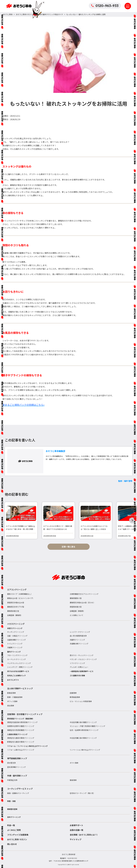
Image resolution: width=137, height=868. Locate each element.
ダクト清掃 (74, 763)
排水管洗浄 (11, 763)
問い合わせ (12, 844)
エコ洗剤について (76, 615)
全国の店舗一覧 (76, 830)
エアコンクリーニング (17, 589)
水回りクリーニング (15, 628)
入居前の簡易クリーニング (17, 734)
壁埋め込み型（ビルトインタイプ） (21, 598)
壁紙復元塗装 (12, 809)
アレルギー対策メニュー (79, 667)
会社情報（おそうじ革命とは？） (84, 835)
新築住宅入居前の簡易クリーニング (21, 742)
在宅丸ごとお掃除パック (16, 675)
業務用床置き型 (13, 611)
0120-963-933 (105, 6)
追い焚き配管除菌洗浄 (78, 636)
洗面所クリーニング (77, 640)
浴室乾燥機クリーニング (16, 640)
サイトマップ (76, 839)
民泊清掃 (11, 706)
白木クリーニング (14, 817)
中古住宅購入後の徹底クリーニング (83, 722)
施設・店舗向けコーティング (18, 793)
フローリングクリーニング (17, 655)
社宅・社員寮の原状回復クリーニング (84, 730)
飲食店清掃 (11, 693)
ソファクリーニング (77, 663)
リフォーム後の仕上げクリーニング (21, 750)
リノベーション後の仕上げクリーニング (85, 750)
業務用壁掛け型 (76, 598)
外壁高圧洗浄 (12, 780)
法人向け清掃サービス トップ (20, 688)
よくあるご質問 (14, 830)
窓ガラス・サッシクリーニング (82, 655)
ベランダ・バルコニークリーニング (83, 659)
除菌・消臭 (11, 801)
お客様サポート (76, 825)
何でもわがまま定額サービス (18, 671)
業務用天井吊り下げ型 (16, 607)
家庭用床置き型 (76, 607)
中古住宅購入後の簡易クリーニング (83, 738)
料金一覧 (11, 825)
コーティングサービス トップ (20, 789)
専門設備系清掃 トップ (17, 758)
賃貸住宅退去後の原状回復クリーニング (22, 722)
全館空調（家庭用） (77, 611)
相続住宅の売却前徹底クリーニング (21, 730)
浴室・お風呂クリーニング (17, 636)
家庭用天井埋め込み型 (16, 603)
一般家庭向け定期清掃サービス (82, 671)
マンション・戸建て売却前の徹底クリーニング (87, 726)
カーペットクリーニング (16, 659)
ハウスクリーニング (16, 624)
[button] (132, 520)
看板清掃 (73, 780)
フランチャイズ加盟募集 (18, 835)
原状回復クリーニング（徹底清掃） (21, 719)
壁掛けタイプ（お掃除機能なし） (20, 594)
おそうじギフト (13, 680)
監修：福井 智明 (125, 481)
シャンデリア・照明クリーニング (20, 667)
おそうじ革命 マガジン (17, 839)
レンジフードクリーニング (80, 632)
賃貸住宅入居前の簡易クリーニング (21, 738)
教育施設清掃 (75, 697)
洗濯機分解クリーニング (79, 644)
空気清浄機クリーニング (16, 767)
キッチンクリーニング (16, 632)
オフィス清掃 (12, 701)
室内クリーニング (14, 652)
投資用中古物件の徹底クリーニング (21, 726)
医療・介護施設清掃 (15, 697)
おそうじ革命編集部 (55, 451)
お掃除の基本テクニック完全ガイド (50, 14)
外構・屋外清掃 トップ (17, 776)
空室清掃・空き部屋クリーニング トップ (25, 714)
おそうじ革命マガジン (24, 14)
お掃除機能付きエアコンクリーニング (84, 594)
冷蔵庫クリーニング (15, 647)
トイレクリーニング (15, 644)
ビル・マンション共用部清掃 (81, 701)
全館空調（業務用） (15, 615)
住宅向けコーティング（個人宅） (82, 793)
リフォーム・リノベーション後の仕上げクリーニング (27, 746)
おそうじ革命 (7, 14)
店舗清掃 (73, 693)
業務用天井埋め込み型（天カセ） (82, 603)
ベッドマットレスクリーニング (19, 663)
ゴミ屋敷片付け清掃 (77, 675)
